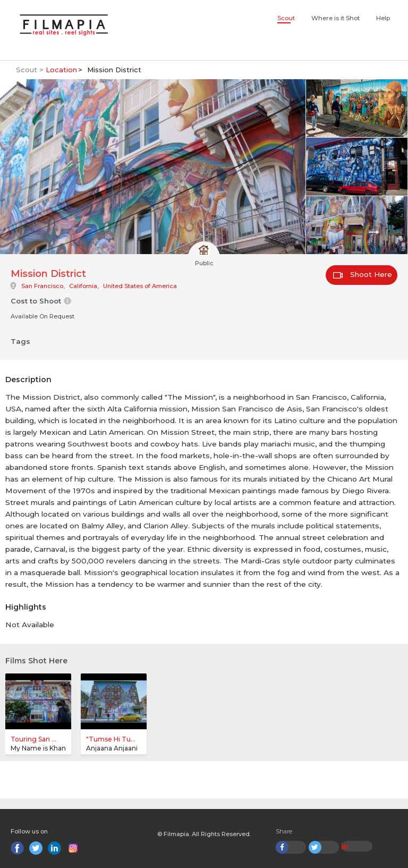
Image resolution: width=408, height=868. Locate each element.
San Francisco (42, 286)
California (83, 286)
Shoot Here (363, 274)
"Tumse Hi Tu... (111, 739)
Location (61, 70)
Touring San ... (33, 739)
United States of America (140, 286)
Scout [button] (286, 18)
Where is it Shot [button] (335, 18)
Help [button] (383, 18)
